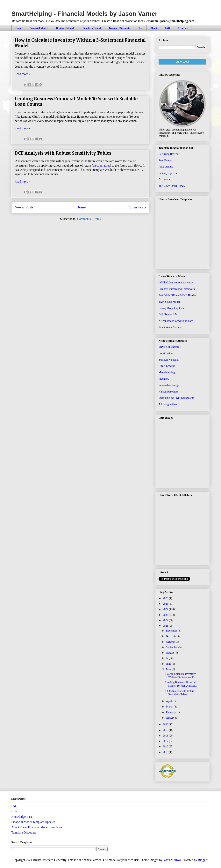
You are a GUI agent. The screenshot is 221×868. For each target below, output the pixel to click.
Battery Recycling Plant (172, 308)
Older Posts (137, 207)
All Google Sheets (169, 404)
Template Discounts (119, 28)
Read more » (23, 74)
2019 (166, 730)
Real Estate (165, 160)
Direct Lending (167, 366)
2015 (166, 752)
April (169, 701)
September (172, 647)
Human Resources (168, 392)
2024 (166, 609)
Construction (166, 353)
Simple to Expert (92, 28)
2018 (166, 736)
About (154, 28)
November (172, 636)
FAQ (167, 28)
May (169, 669)
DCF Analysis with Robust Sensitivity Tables (63, 153)
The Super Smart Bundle (172, 186)
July (169, 658)
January (171, 718)
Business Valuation (169, 360)
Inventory (164, 379)
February (171, 712)
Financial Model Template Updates (33, 822)
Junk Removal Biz (169, 314)
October (171, 642)
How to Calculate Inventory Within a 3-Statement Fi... (181, 676)
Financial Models (39, 28)
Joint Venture (166, 167)
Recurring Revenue (169, 154)
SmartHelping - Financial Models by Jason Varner (84, 14)
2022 (166, 620)
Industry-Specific (168, 173)
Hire (140, 28)
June (169, 664)
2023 (166, 615)
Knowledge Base (22, 817)
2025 (166, 604)
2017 (166, 741)
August (170, 653)
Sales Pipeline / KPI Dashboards (176, 398)
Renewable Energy (169, 385)
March (170, 707)
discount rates (101, 165)
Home (19, 28)
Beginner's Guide (65, 28)
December (172, 631)
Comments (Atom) (89, 219)
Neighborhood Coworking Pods (176, 321)
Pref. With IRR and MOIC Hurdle (177, 295)
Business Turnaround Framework (177, 289)
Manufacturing (167, 372)
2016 (166, 747)
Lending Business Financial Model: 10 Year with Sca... (181, 684)
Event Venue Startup (170, 327)
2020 (166, 725)
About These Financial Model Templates (37, 827)
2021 (166, 626)
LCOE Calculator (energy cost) (176, 283)
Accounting (165, 180)
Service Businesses (169, 347)
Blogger (203, 860)
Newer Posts (24, 207)
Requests (183, 28)
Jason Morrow (172, 860)
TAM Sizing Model (169, 302)
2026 (166, 598)
